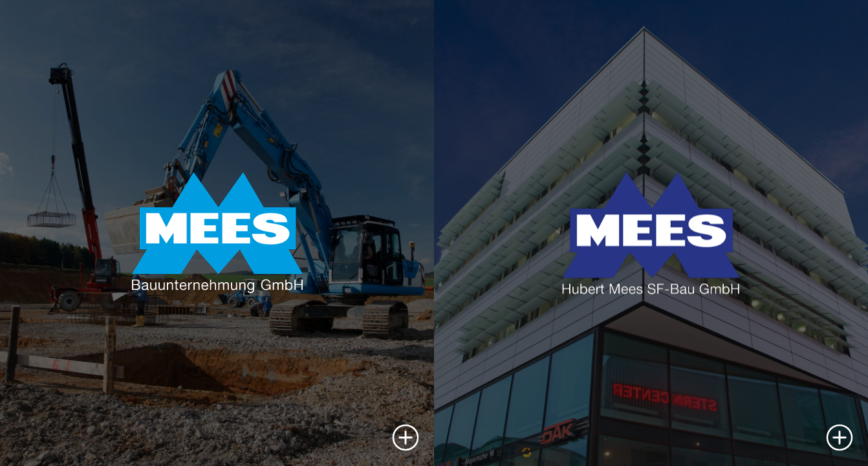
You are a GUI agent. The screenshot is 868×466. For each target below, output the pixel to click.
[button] (406, 438)
